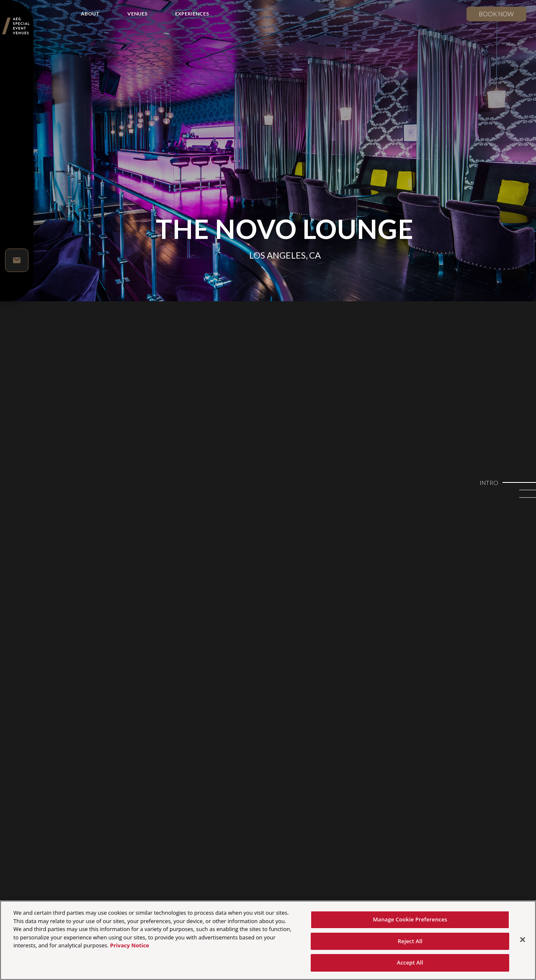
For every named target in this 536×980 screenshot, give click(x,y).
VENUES (137, 14)
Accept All (410, 962)
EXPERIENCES (192, 14)
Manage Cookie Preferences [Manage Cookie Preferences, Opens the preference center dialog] (410, 919)
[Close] (523, 940)
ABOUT (90, 14)
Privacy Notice (130, 945)
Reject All (410, 941)
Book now (496, 14)
